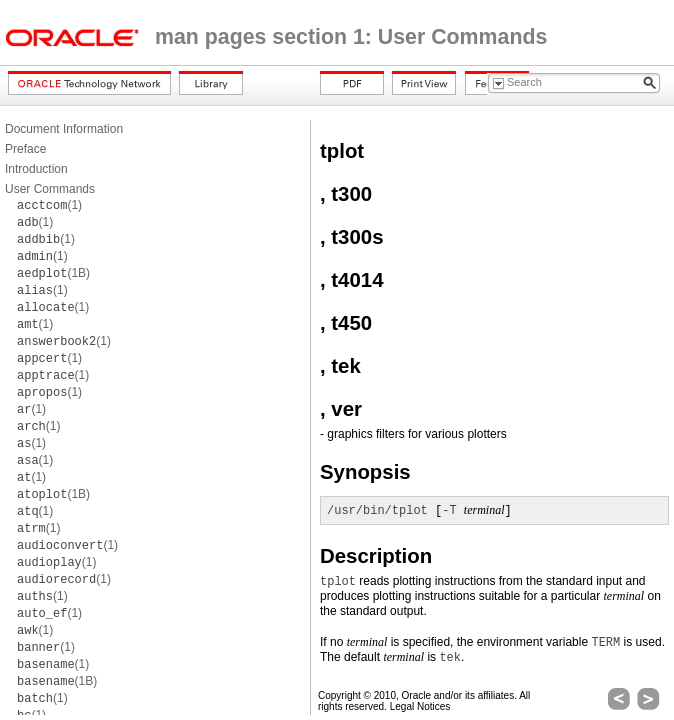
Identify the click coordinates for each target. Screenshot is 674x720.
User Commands (50, 189)
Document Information (64, 129)
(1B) (53, 273)
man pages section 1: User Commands (351, 37)
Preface (25, 149)
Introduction (36, 169)
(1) (49, 205)
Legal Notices (420, 706)
